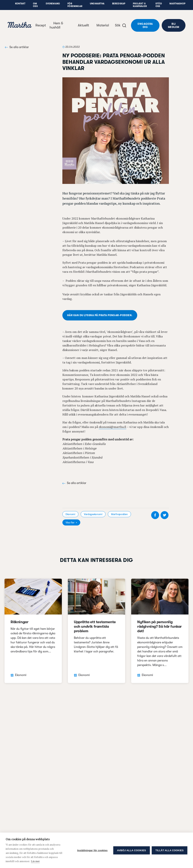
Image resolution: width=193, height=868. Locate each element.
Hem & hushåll (56, 25)
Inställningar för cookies (92, 850)
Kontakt (20, 4)
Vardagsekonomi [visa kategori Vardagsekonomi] (93, 514)
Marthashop (177, 4)
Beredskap (119, 4)
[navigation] (20, 25)
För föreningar (75, 5)
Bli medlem (174, 25)
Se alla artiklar (17, 47)
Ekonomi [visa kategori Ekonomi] (70, 514)
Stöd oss (159, 5)
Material (103, 25)
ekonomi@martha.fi (113, 427)
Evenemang (53, 4)
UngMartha (97, 4)
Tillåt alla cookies (170, 850)
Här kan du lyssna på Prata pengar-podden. (100, 315)
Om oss (35, 5)
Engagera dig (145, 25)
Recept (41, 25)
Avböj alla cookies (132, 850)
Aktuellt (83, 25)
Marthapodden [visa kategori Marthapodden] (119, 514)
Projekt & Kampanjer (140, 5)
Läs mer (35, 861)
